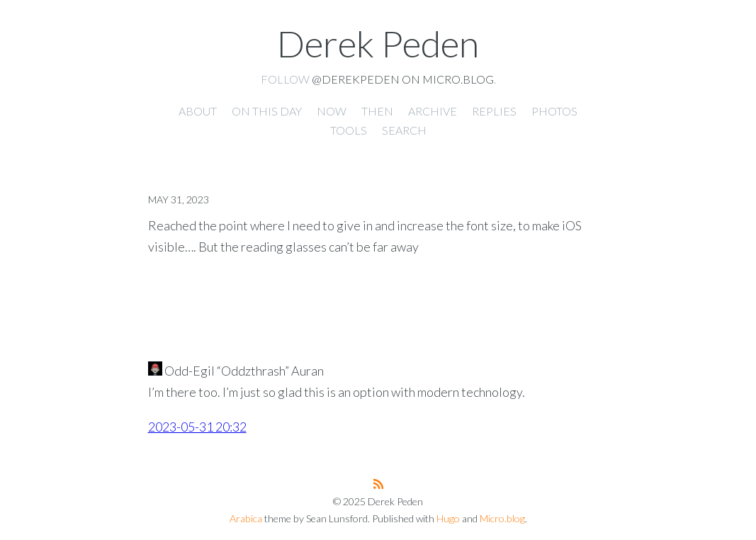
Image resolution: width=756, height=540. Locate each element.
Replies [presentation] (494, 111)
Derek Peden (378, 43)
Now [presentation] (332, 111)
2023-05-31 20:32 (197, 427)
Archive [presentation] (433, 111)
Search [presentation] (404, 130)
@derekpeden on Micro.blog (403, 79)
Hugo (448, 518)
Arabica (246, 518)
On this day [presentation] (267, 111)
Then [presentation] (377, 111)
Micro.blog (502, 518)
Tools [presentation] (349, 130)
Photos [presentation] (554, 111)
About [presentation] (198, 111)
